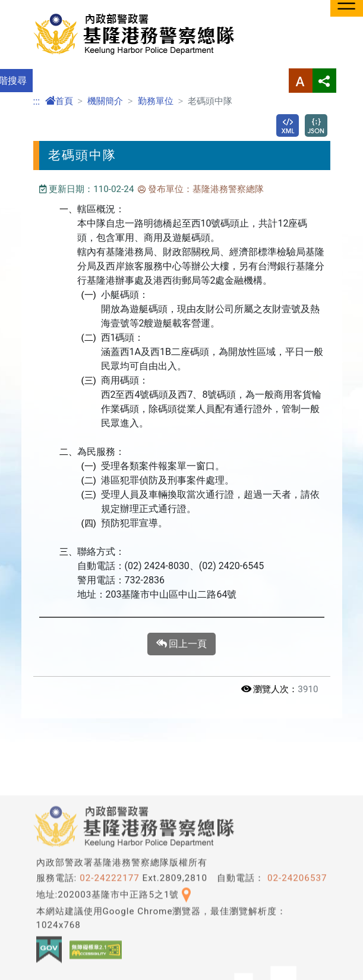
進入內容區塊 (29, 7)
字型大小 (301, 81)
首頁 (59, 101)
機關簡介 (105, 101)
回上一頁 (182, 644)
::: (37, 101)
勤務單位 (156, 101)
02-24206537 (297, 966)
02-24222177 (110, 966)
